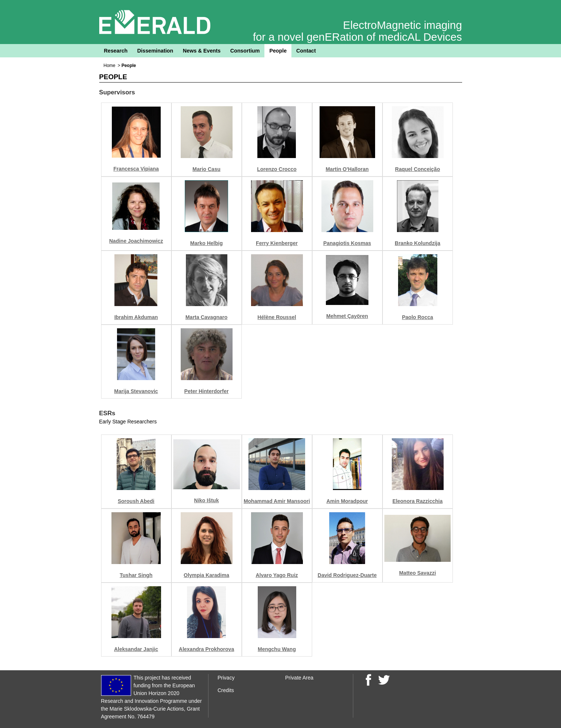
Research (116, 51)
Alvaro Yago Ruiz (277, 575)
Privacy (226, 678)
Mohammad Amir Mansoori (277, 501)
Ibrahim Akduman (136, 317)
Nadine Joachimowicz (136, 241)
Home (110, 66)
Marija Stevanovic (136, 391)
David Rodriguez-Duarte (347, 575)
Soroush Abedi (136, 501)
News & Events (202, 51)
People (278, 51)
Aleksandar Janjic (136, 649)
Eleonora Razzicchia (418, 501)
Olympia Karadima (206, 575)
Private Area (299, 678)
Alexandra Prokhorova (206, 649)
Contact (306, 51)
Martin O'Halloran (347, 169)
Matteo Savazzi (418, 573)
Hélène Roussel (277, 317)
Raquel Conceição (418, 169)
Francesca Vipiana (136, 169)
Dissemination (155, 51)
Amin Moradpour (347, 501)
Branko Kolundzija (418, 243)
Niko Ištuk (206, 500)
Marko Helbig (207, 243)
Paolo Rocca (417, 317)
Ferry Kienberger (277, 243)
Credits (226, 690)
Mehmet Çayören (347, 316)
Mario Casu (206, 169)
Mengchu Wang (277, 649)
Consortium (245, 51)
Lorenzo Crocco (277, 169)
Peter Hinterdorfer (207, 391)
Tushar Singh (136, 575)
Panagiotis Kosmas (347, 243)
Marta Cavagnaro (207, 317)
